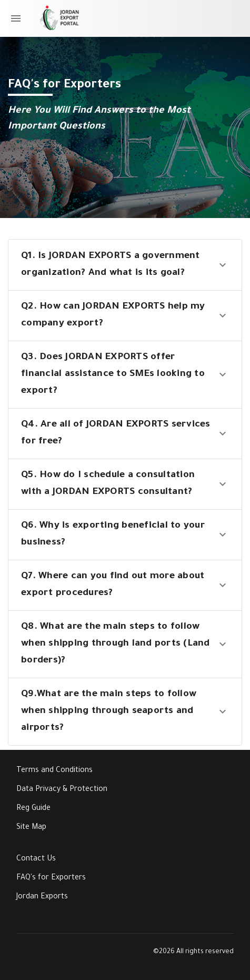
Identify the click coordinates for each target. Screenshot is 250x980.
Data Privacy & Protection (62, 790)
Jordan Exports (42, 897)
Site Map (31, 828)
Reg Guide (33, 809)
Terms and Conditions (54, 771)
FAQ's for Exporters (51, 878)
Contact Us (36, 859)
